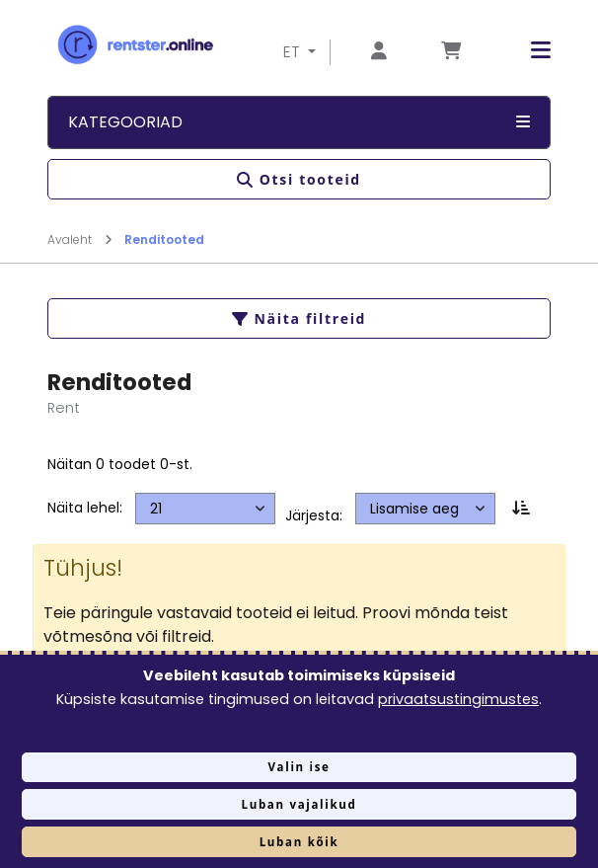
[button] (526, 51)
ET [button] (294, 52)
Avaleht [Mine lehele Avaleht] (80, 239)
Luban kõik (299, 842)
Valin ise (299, 767)
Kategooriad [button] (299, 122)
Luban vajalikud (299, 804)
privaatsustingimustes (458, 699)
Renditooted (164, 239)
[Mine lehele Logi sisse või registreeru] (379, 52)
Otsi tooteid (299, 179)
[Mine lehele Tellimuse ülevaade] (451, 52)
